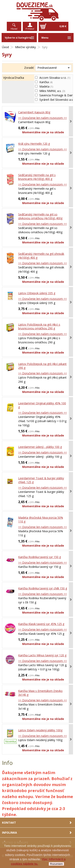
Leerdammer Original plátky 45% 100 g (42, 405)
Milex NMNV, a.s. (52, 91)
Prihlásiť (30, 29)
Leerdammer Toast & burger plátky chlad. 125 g (41, 480)
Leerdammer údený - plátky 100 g (40, 447)
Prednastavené (47, 68)
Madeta (46, 86)
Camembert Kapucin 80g (34, 112)
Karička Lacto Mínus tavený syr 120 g (42, 655)
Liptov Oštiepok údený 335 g (37, 293)
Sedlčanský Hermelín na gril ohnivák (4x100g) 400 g (41, 256)
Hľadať (14, 29)
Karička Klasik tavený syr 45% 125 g (41, 624)
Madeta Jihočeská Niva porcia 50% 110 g (41, 519)
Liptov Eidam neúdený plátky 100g (40, 730)
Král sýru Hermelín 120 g (34, 144)
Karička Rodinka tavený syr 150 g (39, 557)
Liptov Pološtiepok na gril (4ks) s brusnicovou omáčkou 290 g (39, 326)
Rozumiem (56, 864)
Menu (45, 38)
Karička (46, 82)
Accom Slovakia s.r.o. (55, 78)
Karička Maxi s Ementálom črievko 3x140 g (40, 693)
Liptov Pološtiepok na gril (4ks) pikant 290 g (42, 366)
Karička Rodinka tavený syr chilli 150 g (43, 588)
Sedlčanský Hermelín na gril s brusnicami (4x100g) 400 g (37, 177)
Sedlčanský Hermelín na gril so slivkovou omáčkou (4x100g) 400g (40, 216)
